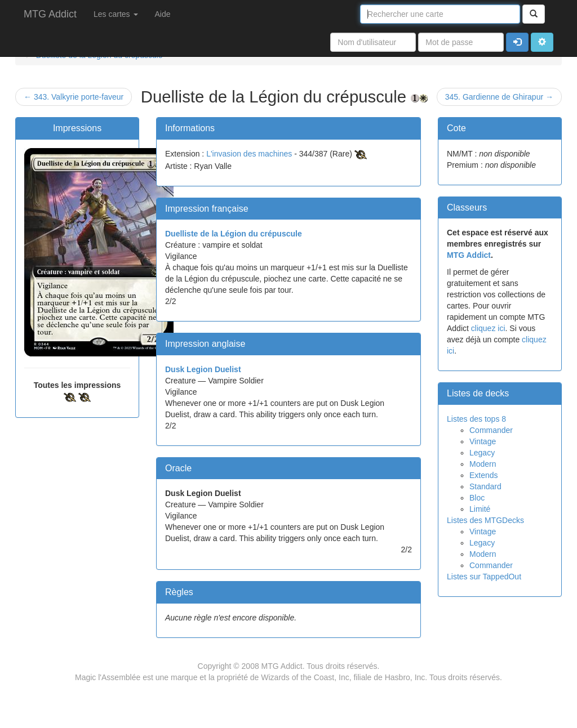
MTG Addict (50, 14)
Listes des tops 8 (476, 419)
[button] (542, 42)
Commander (491, 430)
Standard (485, 486)
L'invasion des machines (249, 154)
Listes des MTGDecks (485, 520)
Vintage (483, 441)
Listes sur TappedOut (484, 577)
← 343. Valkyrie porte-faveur (74, 97)
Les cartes (116, 14)
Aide (163, 14)
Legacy (482, 453)
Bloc (477, 498)
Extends (484, 475)
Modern (483, 464)
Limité (480, 509)
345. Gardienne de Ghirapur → (499, 97)
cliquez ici (488, 328)
